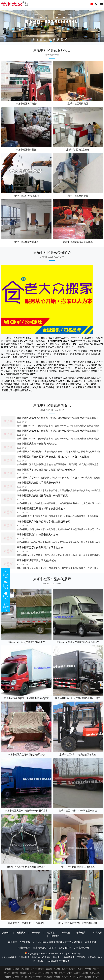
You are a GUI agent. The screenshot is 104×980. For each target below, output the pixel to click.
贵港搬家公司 (40, 948)
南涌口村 (48, 977)
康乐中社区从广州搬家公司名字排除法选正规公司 (43, 522)
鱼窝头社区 (95, 973)
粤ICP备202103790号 (70, 954)
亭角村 (57, 977)
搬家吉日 (36, 932)
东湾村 (80, 977)
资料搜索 (21, 932)
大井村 (39, 977)
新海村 (88, 977)
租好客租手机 (65, 948)
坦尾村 (65, 977)
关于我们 (51, 932)
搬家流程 (55, 936)
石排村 (69, 973)
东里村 (16, 977)
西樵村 (41, 969)
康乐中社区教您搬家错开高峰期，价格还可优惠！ (43, 496)
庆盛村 (34, 969)
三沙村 (77, 973)
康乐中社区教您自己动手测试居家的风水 (39, 483)
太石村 (7, 973)
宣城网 (52, 948)
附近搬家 (42, 942)
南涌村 (54, 973)
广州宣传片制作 (82, 948)
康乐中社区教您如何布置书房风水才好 (37, 535)
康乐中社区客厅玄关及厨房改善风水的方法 (40, 548)
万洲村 (85, 973)
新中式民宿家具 (73, 942)
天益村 (49, 969)
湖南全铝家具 (56, 942)
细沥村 (72, 969)
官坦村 (62, 973)
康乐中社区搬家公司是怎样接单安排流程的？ (41, 509)
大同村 (15, 973)
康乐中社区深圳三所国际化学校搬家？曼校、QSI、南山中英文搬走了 (54, 457)
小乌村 (88, 969)
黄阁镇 (8, 977)
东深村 (57, 969)
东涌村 (46, 973)
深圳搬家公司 (24, 948)
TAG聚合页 (97, 932)
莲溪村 (24, 977)
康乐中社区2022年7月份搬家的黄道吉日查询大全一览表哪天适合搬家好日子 (58, 418)
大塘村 (32, 977)
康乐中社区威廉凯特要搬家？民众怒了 (37, 444)
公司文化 (66, 932)
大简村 (96, 969)
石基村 (31, 973)
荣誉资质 (81, 932)
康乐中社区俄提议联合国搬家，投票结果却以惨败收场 (46, 470)
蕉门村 (72, 977)
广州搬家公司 (28, 942)
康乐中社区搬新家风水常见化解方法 (36, 560)
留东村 (96, 977)
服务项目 (6, 932)
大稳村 (23, 973)
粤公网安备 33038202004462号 (41, 954)
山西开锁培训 (89, 942)
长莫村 (65, 969)
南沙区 (8, 969)
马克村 (80, 969)
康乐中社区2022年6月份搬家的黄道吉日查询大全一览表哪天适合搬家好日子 (58, 431)
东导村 (38, 973)
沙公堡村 (25, 969)
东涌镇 (16, 969)
